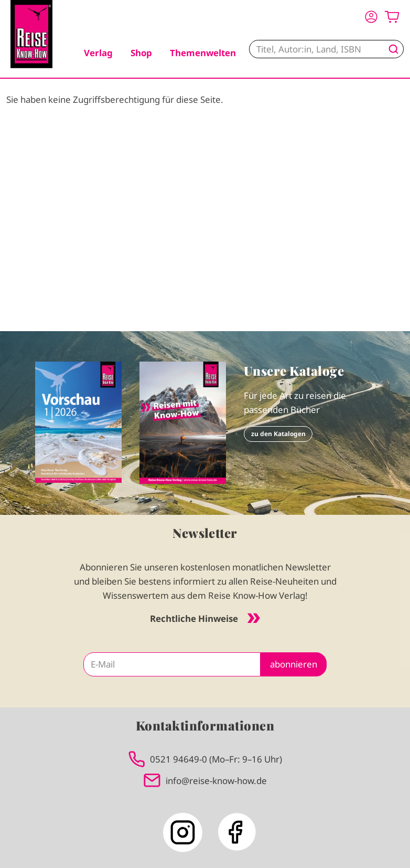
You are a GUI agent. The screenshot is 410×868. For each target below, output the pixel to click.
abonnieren (294, 664)
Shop (141, 53)
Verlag (98, 53)
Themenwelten (203, 53)
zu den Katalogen (278, 434)
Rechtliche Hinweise (205, 618)
